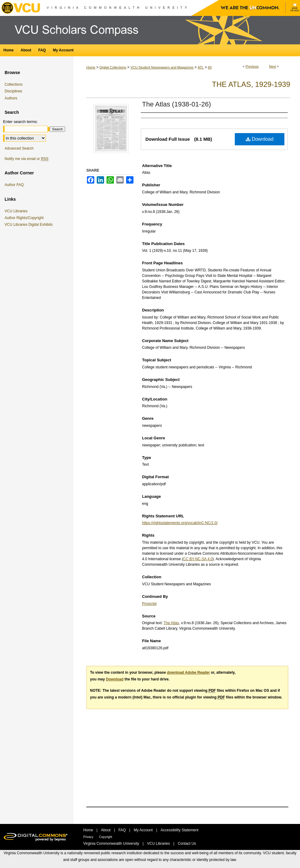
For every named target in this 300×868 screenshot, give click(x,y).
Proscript (149, 604)
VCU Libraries (17, 211)
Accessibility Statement (180, 830)
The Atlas (171, 623)
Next (273, 66)
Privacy (89, 837)
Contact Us (187, 844)
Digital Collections (113, 67)
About (106, 830)
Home (91, 67)
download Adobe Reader (188, 672)
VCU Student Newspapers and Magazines (162, 67)
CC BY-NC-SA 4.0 (198, 559)
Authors (11, 98)
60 (210, 67)
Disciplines (13, 91)
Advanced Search (19, 148)
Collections (14, 84)
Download (260, 139)
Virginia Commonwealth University (112, 844)
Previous (252, 66)
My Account (144, 830)
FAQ (123, 830)
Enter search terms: (20, 122)
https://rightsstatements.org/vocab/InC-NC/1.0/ (180, 523)
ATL (201, 67)
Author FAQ (14, 185)
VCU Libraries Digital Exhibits (30, 225)
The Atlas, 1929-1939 (251, 84)
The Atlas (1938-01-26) (176, 104)
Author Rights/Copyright (25, 218)
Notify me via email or (26, 159)
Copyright (106, 837)
